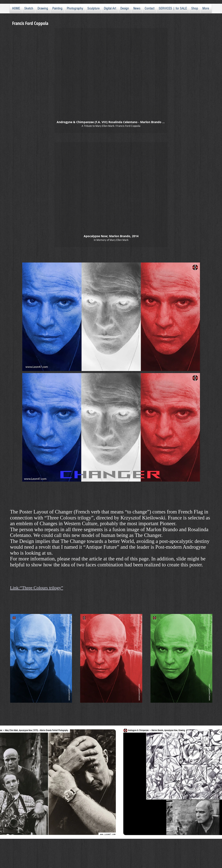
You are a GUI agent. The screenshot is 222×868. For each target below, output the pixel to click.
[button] (111, 80)
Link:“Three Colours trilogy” (37, 588)
